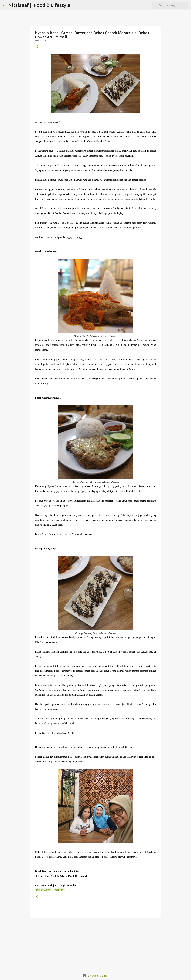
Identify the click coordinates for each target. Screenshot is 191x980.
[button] (37, 47)
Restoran (59, 890)
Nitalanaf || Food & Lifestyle (39, 5)
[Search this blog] (173, 5)
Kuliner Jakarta (44, 890)
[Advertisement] (95, 944)
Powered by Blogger (95, 976)
